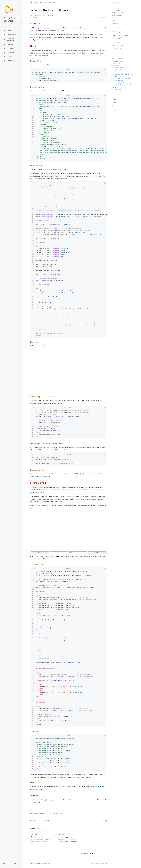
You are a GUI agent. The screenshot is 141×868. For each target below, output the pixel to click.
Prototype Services (117, 18)
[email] (15, 864)
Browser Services (117, 15)
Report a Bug (117, 89)
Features (116, 65)
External (42, 814)
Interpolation (116, 45)
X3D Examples (117, 72)
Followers (120, 39)
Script (42, 30)
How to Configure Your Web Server (123, 85)
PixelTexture (115, 23)
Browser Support (118, 68)
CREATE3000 (35, 17)
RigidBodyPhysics (117, 42)
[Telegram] (103, 821)
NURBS (123, 45)
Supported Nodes (118, 70)
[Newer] (88, 853)
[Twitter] (98, 821)
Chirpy (97, 864)
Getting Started (118, 61)
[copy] (105, 69)
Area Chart (69, 800)
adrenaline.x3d (37, 789)
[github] (8, 864)
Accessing (35, 814)
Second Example (116, 107)
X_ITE (114, 39)
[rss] (19, 864)
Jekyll (105, 864)
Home (32, 2)
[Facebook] (101, 821)
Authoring (54, 814)
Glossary (116, 87)
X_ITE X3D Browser (9, 19)
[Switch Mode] (4, 864)
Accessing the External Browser (123, 74)
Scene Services (116, 21)
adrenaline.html (101, 786)
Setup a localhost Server (120, 83)
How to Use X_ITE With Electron (123, 78)
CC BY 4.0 (46, 821)
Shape (125, 42)
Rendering (126, 35)
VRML (114, 35)
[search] (121, 2)
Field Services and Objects (119, 13)
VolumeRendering (117, 49)
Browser (48, 814)
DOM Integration (118, 76)
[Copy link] (106, 821)
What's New (117, 63)
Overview (115, 102)
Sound (119, 35)
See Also (114, 110)
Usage (114, 104)
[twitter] (12, 864)
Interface (61, 814)
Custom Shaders (118, 81)
